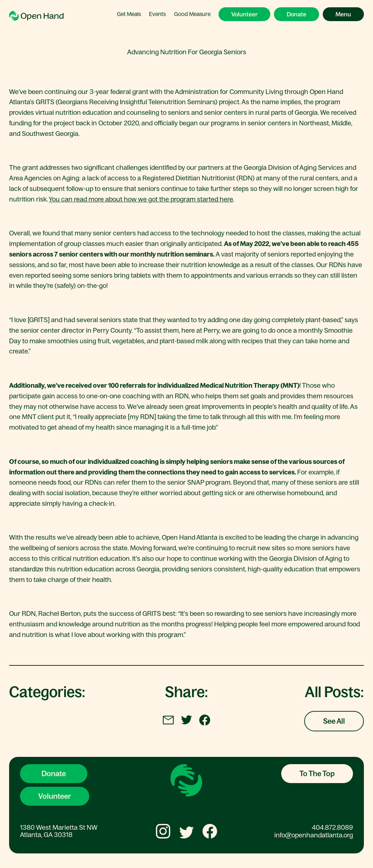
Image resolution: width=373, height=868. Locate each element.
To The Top (317, 774)
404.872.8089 (332, 828)
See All (334, 721)
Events (157, 14)
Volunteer (244, 14)
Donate (297, 14)
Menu (343, 14)
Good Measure (192, 14)
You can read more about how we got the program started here (141, 199)
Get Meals (129, 14)
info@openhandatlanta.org (314, 835)
